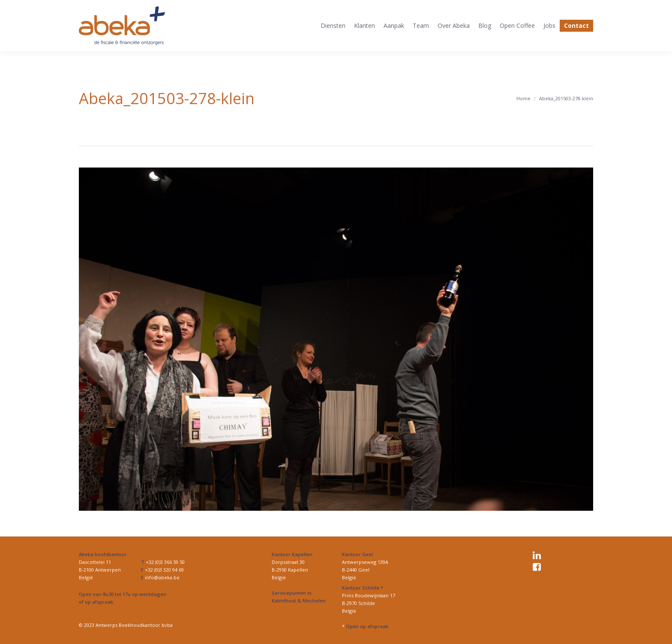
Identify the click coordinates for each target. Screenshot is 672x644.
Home (523, 98)
